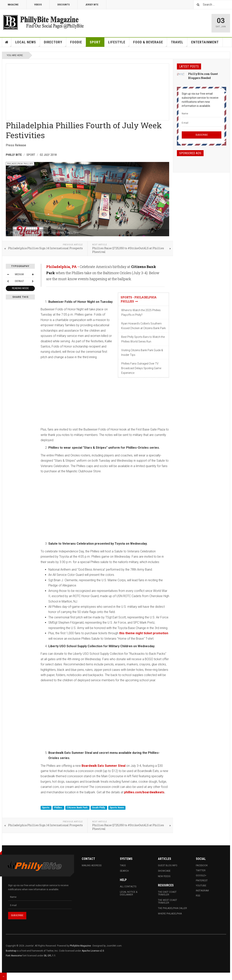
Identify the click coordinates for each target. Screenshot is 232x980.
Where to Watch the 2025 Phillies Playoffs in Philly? (141, 312)
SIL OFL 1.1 (50, 956)
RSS (198, 896)
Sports (46, 808)
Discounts (64, 5)
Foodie (78, 43)
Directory (55, 43)
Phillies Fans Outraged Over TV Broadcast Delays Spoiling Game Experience (141, 368)
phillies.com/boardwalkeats (144, 792)
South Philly (99, 808)
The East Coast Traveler (167, 893)
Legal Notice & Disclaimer (129, 893)
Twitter (201, 870)
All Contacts (128, 887)
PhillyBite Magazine (80, 946)
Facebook (202, 865)
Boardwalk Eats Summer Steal (104, 766)
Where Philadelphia (170, 914)
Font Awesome (14, 956)
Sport (95, 42)
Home (7, 42)
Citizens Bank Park (77, 808)
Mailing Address (92, 865)
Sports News (117, 808)
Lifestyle (119, 43)
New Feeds (164, 876)
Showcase (164, 871)
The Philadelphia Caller (172, 908)
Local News (28, 43)
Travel (179, 43)
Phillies (58, 808)
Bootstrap (11, 951)
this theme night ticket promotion (144, 633)
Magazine (13, 5)
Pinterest (202, 881)
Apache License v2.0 (93, 951)
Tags (123, 865)
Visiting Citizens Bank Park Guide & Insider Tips (142, 353)
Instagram (202, 891)
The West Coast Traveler (168, 901)
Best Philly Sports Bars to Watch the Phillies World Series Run (143, 339)
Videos (38, 5)
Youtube (201, 886)
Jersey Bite (92, 5)
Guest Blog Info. (168, 865)
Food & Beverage (150, 43)
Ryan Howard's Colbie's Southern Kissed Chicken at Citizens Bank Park (143, 326)
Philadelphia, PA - (63, 267)
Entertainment (205, 42)
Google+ (201, 876)
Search (124, 871)
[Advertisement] (87, 91)
